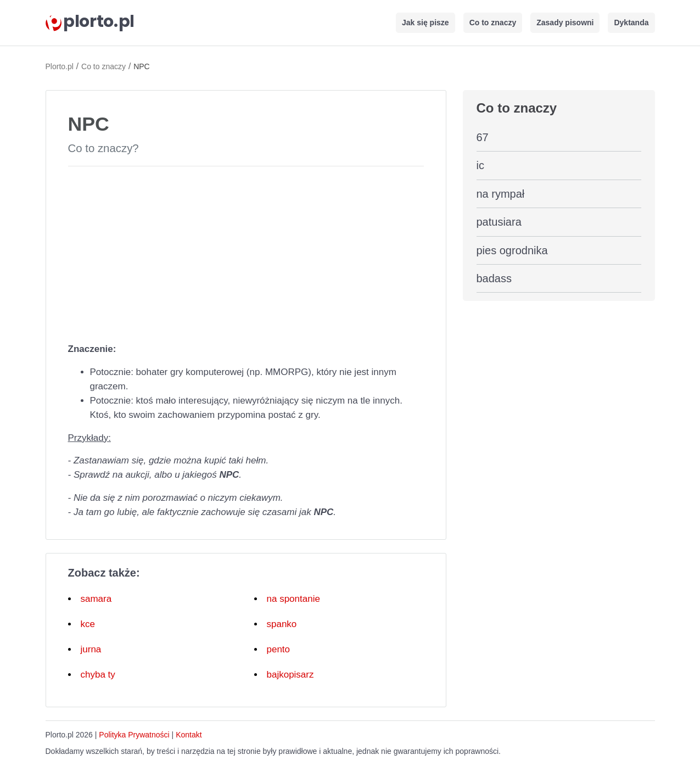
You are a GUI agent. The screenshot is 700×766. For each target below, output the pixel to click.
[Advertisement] (246, 252)
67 (483, 137)
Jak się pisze (425, 23)
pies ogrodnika (512, 250)
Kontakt (189, 735)
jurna (91, 649)
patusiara (499, 222)
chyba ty (98, 675)
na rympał (501, 194)
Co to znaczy (493, 23)
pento (279, 649)
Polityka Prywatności (134, 735)
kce (88, 624)
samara (96, 599)
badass (494, 278)
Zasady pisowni (565, 23)
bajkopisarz (290, 675)
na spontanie (293, 599)
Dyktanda (631, 23)
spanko (282, 624)
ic (480, 165)
